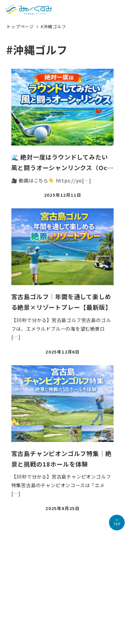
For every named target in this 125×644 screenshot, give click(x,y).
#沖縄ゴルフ (53, 26)
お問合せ (91, 613)
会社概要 (26, 613)
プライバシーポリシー (59, 613)
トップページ (21, 26)
